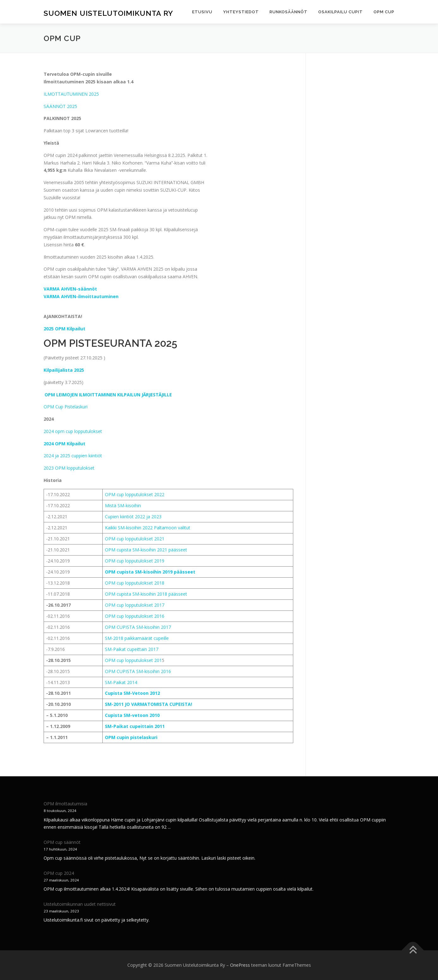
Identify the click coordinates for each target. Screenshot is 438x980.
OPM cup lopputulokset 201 (133, 660)
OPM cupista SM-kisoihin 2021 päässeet (146, 550)
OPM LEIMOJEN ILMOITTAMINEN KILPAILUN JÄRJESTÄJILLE (108, 394)
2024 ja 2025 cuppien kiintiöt (73, 456)
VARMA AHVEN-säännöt (70, 289)
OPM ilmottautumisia (65, 804)
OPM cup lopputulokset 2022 (135, 494)
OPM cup (384, 12)
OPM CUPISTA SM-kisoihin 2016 (138, 671)
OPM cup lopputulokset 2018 (135, 583)
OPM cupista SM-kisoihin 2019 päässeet (150, 572)
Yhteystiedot (241, 12)
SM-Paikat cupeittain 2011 (135, 726)
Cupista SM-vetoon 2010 (132, 715)
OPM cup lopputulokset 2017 (135, 605)
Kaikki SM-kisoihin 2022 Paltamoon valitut (148, 528)
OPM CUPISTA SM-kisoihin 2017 (138, 627)
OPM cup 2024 (59, 873)
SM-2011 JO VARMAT (128, 704)
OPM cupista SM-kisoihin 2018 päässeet (146, 594)
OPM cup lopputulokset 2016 (135, 616)
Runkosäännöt (289, 12)
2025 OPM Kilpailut (64, 329)
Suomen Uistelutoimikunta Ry (108, 13)
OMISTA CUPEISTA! (171, 704)
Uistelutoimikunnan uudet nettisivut (80, 904)
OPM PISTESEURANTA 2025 (110, 343)
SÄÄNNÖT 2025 (60, 106)
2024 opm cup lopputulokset (73, 431)
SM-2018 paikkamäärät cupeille (137, 638)
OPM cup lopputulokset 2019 (135, 561)
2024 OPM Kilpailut (64, 444)
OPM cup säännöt (62, 842)
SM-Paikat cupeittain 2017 (132, 649)
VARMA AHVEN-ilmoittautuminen (81, 296)
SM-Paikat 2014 (121, 682)
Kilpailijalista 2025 (64, 370)
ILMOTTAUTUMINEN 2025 (71, 94)
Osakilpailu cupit (341, 12)
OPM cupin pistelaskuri (131, 737)
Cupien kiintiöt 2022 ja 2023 (133, 517)
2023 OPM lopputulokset (69, 468)
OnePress (240, 965)
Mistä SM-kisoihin (123, 505)
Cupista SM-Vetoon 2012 (132, 693)
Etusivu (202, 12)
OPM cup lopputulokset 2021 (135, 539)
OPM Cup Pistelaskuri (66, 407)
